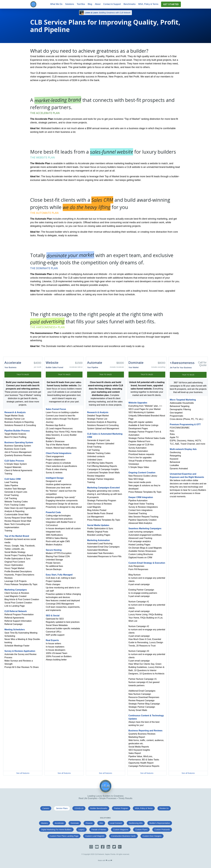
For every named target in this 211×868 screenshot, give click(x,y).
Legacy (81, 830)
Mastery (45, 823)
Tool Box (81, 4)
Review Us (164, 808)
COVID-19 (79, 808)
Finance (89, 823)
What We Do (56, 4)
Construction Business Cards (123, 836)
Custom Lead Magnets (95, 836)
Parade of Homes (99, 830)
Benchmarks (130, 4)
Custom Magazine (121, 830)
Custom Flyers (141, 830)
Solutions (70, 4)
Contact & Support (112, 4)
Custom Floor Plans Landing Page (64, 836)
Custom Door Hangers (152, 836)
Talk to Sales (23, 374)
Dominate (75, 823)
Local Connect (116, 823)
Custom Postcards (162, 830)
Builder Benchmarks (99, 808)
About (98, 4)
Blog (90, 4)
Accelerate (59, 823)
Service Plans (62, 808)
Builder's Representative (160, 823)
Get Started (171, 4)
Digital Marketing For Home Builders (56, 830)
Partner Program (121, 808)
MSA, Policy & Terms (148, 4)
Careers (46, 808)
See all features (23, 773)
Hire (101, 823)
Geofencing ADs (136, 823)
